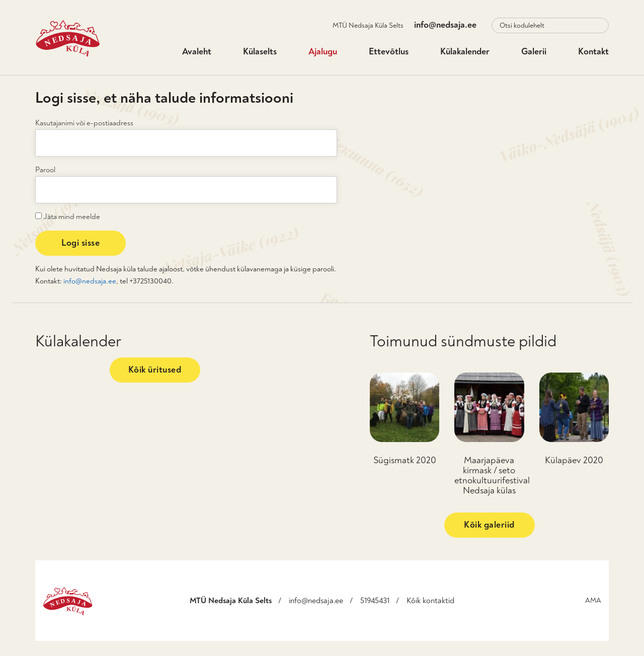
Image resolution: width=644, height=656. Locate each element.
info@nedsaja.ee (445, 25)
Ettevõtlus (389, 52)
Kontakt (593, 52)
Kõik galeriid (489, 525)
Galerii (534, 52)
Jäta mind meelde (68, 216)
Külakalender (465, 52)
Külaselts (260, 52)
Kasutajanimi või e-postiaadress (84, 123)
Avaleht (197, 52)
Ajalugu (323, 52)
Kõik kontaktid (430, 601)
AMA (593, 600)
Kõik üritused (155, 370)
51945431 (375, 601)
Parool (45, 170)
